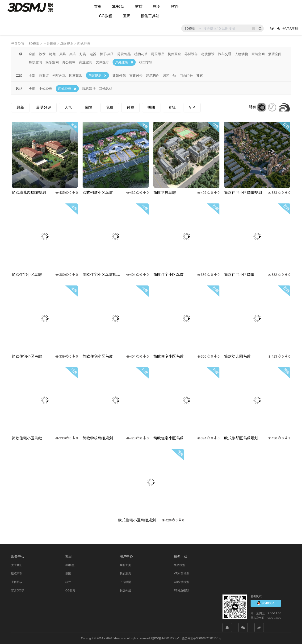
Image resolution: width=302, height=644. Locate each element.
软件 (175, 6)
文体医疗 (102, 62)
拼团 (151, 107)
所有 (252, 107)
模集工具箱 (150, 16)
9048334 (266, 603)
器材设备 (191, 54)
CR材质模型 (182, 582)
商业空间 (86, 62)
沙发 (42, 54)
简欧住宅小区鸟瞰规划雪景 (101, 274)
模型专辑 (146, 62)
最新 (20, 107)
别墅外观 (59, 75)
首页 (98, 6)
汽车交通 (225, 54)
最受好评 (44, 107)
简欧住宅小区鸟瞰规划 (243, 192)
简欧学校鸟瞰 (165, 192)
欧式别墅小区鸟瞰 (98, 192)
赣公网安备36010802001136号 (201, 638)
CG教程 (106, 16)
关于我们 (17, 565)
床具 (63, 54)
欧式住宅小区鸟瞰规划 (137, 520)
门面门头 (186, 75)
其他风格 (106, 88)
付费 (130, 107)
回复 (89, 107)
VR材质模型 (182, 573)
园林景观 (76, 75)
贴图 (157, 6)
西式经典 (65, 88)
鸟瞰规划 (95, 75)
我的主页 (125, 565)
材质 (139, 6)
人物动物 (241, 54)
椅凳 (52, 54)
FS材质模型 (181, 590)
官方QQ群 (18, 590)
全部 (32, 54)
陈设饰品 (124, 54)
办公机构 (69, 62)
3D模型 (118, 6)
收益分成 (125, 590)
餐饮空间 (35, 62)
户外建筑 (122, 62)
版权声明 (17, 573)
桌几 (73, 54)
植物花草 (141, 54)
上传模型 (125, 582)
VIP (192, 107)
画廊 (126, 16)
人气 (68, 107)
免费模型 (180, 565)
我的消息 (125, 573)
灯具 (83, 54)
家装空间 (258, 54)
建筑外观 (119, 75)
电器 (93, 54)
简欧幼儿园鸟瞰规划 (29, 192)
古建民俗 (136, 75)
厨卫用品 (158, 54)
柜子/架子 (107, 54)
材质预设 (208, 54)
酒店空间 (275, 54)
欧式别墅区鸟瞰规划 (241, 438)
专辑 (172, 107)
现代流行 (89, 88)
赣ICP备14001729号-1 (165, 638)
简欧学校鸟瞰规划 (98, 438)
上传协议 (17, 582)
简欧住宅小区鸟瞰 (27, 274)
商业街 (44, 75)
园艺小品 (169, 75)
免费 (110, 107)
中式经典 (46, 88)
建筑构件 (153, 75)
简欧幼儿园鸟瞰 (237, 356)
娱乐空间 (52, 62)
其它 (200, 75)
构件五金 (174, 54)
